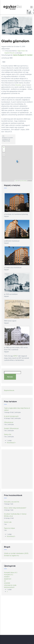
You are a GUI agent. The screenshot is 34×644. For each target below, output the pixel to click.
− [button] (4, 150)
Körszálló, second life (12, 502)
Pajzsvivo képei (10, 528)
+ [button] (4, 148)
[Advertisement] (17, 469)
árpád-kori (8, 579)
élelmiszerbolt (9, 587)
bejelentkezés (10, 53)
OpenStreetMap (23, 181)
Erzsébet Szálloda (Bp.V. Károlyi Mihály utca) (15, 515)
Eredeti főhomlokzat (11, 429)
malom (15, 55)
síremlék (7, 583)
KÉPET (15, 356)
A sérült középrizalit (11, 416)
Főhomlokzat (9, 422)
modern (7, 577)
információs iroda (10, 585)
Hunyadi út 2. (9, 575)
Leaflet (16, 181)
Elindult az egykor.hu (11, 556)
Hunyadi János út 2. (11, 573)
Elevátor (18, 85)
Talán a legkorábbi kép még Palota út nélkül (17, 409)
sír (5, 581)
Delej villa (8, 435)
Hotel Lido (8, 522)
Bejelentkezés (9, 391)
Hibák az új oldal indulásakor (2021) (16, 553)
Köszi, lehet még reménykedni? (15, 508)
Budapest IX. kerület (25, 55)
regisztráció (21, 51)
